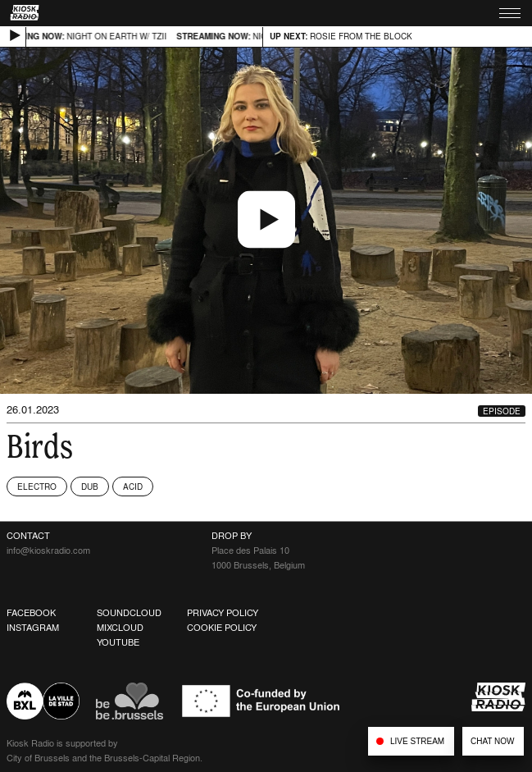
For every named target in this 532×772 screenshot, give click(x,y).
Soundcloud (129, 613)
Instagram (33, 628)
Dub (90, 486)
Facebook (31, 613)
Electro (37, 486)
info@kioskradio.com (48, 550)
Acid (133, 486)
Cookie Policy (222, 628)
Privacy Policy (223, 613)
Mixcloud (120, 628)
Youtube (118, 642)
